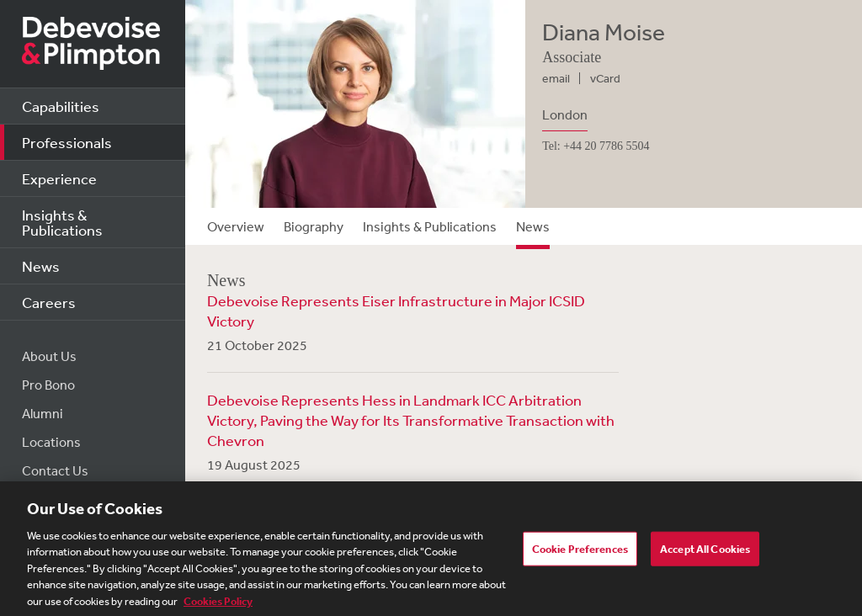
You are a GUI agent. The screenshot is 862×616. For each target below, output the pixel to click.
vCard (605, 78)
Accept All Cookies (705, 553)
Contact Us (55, 470)
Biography (314, 226)
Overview (236, 226)
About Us (49, 356)
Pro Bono (48, 385)
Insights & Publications (62, 222)
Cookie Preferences (580, 553)
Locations (51, 442)
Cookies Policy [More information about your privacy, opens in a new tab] (218, 606)
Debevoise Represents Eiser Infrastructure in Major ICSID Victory (396, 311)
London (565, 114)
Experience (59, 178)
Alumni (43, 413)
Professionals (67, 142)
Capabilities (61, 106)
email (556, 78)
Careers (49, 302)
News (41, 266)
